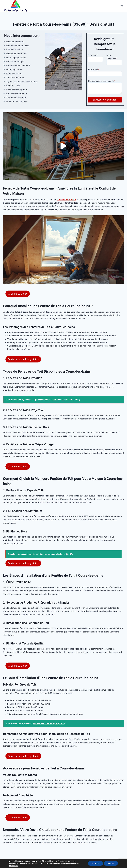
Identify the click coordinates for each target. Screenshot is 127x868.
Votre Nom (93, 55)
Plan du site (68, 860)
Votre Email (93, 70)
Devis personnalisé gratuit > (23, 359)
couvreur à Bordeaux (67, 200)
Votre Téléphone (112, 57)
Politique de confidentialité (106, 860)
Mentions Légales (84, 860)
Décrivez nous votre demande (101, 81)
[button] (63, 146)
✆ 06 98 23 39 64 (18, 294)
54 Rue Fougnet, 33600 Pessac (47, 860)
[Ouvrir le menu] (122, 6)
